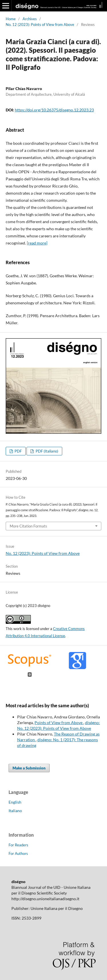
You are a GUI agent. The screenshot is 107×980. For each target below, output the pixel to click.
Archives (30, 19)
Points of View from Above (59, 723)
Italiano (15, 811)
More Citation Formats (28, 526)
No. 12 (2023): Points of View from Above (40, 25)
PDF (18, 451)
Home (11, 19)
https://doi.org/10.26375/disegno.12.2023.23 (54, 110)
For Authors (18, 853)
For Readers (18, 845)
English (15, 802)
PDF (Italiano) (47, 451)
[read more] (37, 243)
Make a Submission (29, 768)
